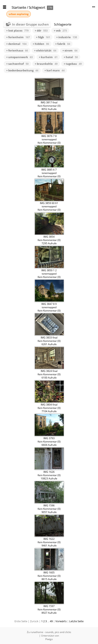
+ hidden (41, 44)
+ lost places (17, 31)
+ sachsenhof (17, 64)
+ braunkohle (46, 64)
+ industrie (67, 37)
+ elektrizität (45, 50)
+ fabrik (63, 44)
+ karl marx (54, 70)
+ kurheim (48, 57)
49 (51, 621)
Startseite (19, 7)
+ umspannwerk (19, 57)
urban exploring (19, 14)
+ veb (60, 31)
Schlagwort (37, 7)
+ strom (70, 50)
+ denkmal (16, 44)
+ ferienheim (18, 37)
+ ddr (41, 31)
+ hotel (71, 57)
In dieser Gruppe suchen (30, 24)
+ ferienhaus (17, 50)
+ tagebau (73, 64)
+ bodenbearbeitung (22, 70)
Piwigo (49, 639)
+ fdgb (43, 37)
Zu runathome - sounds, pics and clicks (49, 632)
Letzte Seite (76, 621)
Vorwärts (61, 621)
